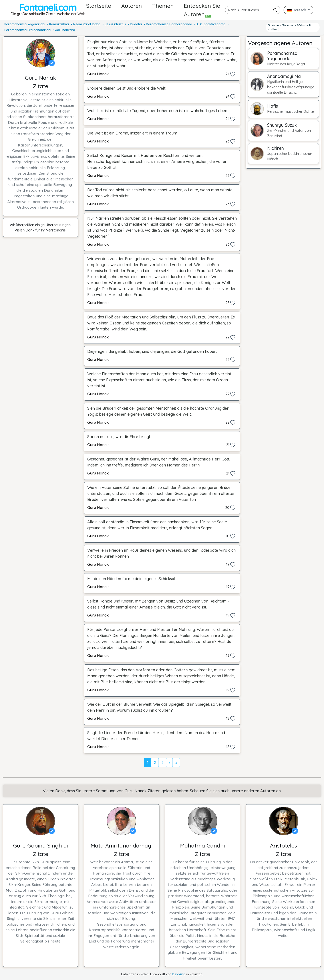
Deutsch (297, 10)
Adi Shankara (65, 30)
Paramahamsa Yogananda (25, 24)
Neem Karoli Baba (87, 24)
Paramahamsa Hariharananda (169, 24)
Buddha (136, 24)
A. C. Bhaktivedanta (211, 24)
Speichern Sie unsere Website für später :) (290, 27)
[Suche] (253, 10)
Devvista (179, 974)
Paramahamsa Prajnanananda (28, 30)
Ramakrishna (59, 24)
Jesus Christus (115, 24)
